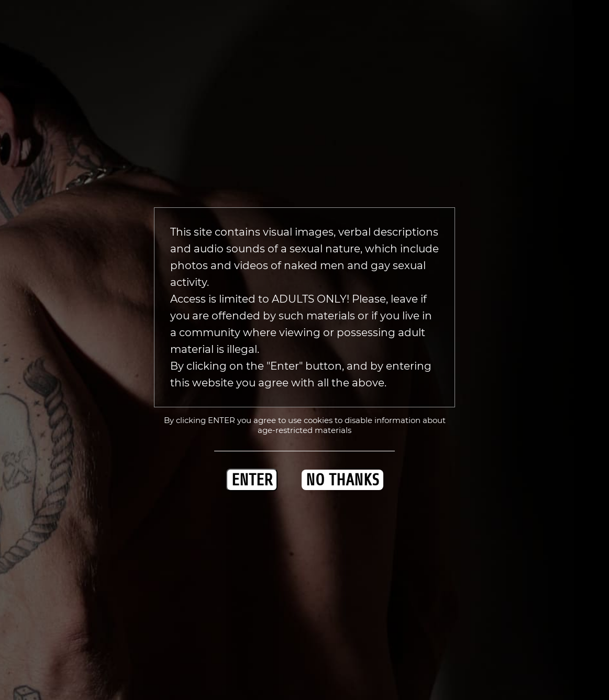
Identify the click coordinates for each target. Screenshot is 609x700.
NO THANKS (342, 480)
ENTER (252, 480)
